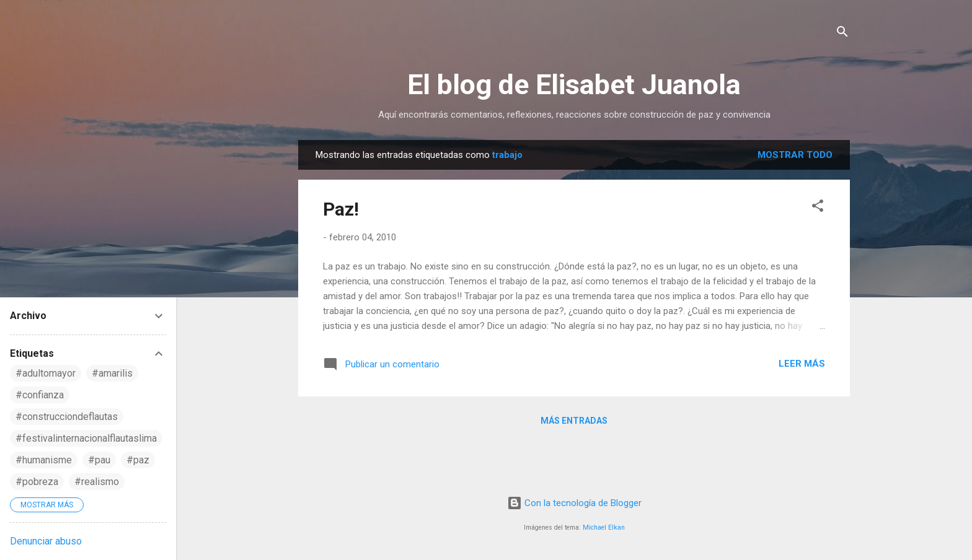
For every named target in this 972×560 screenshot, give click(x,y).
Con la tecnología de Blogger (574, 503)
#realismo (97, 482)
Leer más (802, 364)
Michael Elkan (604, 527)
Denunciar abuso (46, 541)
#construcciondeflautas (67, 417)
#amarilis (112, 373)
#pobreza (37, 482)
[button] (818, 208)
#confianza (40, 395)
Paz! (341, 209)
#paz (138, 460)
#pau (99, 460)
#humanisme (44, 460)
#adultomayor (46, 373)
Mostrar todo (795, 155)
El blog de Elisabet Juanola (574, 85)
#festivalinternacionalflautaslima (86, 438)
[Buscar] (842, 34)
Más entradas (574, 421)
